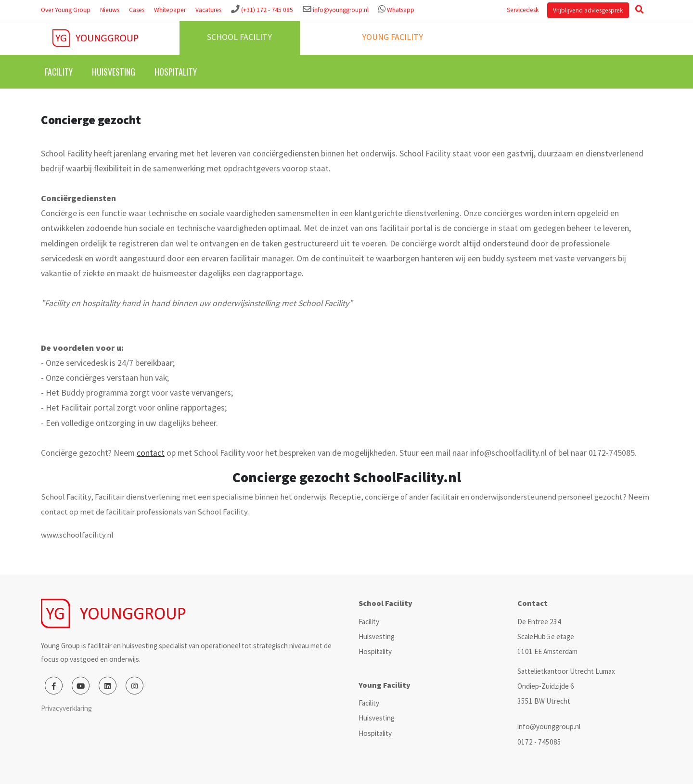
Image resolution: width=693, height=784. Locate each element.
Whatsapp (401, 10)
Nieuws (110, 10)
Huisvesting (114, 72)
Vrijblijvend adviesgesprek (588, 10)
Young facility (392, 37)
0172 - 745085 (539, 742)
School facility (239, 37)
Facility (59, 72)
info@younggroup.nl (341, 10)
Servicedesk (523, 10)
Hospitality (176, 72)
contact (151, 453)
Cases (137, 10)
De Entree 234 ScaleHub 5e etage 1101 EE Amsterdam (547, 636)
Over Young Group (66, 10)
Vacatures (208, 10)
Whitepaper (170, 10)
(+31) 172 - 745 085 (267, 10)
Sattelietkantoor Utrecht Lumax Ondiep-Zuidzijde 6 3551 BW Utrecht (566, 686)
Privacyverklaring (66, 708)
